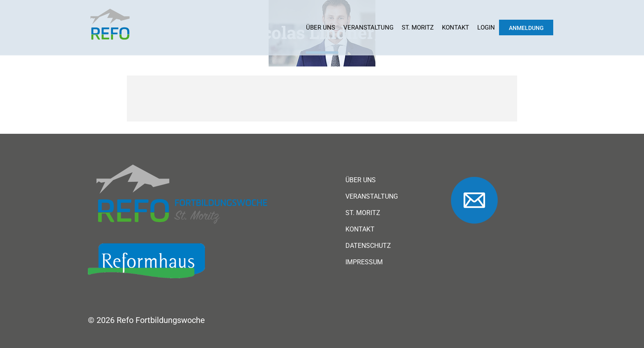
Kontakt (455, 27)
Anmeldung (526, 28)
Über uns (321, 27)
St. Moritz (418, 27)
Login (486, 27)
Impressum (364, 262)
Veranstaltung (368, 27)
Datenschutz (368, 246)
